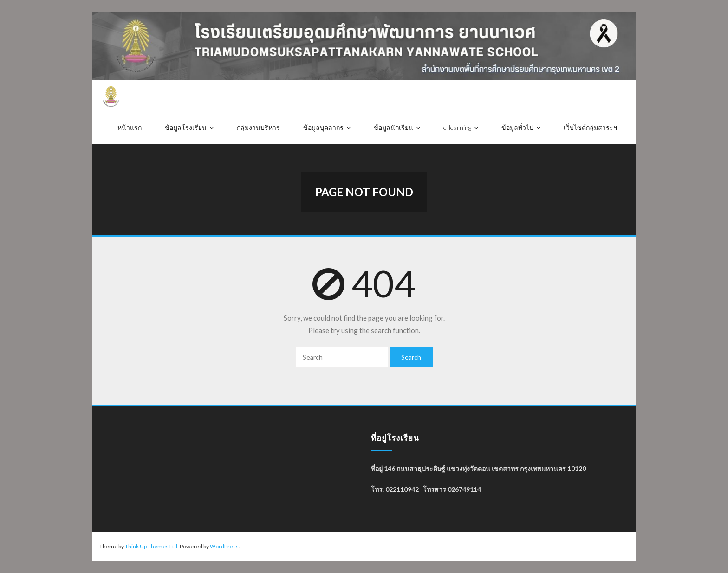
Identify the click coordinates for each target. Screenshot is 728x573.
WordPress (224, 546)
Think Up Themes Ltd (151, 546)
